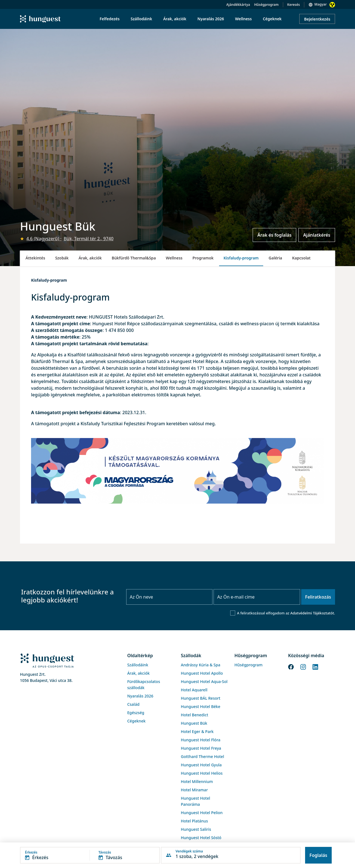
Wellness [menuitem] (244, 19)
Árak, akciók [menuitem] (175, 19)
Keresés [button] (294, 5)
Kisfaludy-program (241, 258)
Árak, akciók (90, 258)
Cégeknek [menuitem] (272, 19)
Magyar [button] (321, 4)
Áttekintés (35, 258)
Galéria (276, 258)
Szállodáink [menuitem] (141, 19)
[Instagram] (303, 666)
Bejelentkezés (317, 19)
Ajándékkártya (238, 5)
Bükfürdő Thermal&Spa (134, 258)
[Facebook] (291, 666)
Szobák (62, 258)
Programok (203, 258)
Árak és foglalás (274, 235)
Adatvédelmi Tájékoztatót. (313, 613)
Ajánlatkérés (317, 235)
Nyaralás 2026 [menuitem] (211, 19)
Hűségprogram (267, 5)
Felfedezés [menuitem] (110, 19)
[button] (90, 855)
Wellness (174, 258)
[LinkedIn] (315, 666)
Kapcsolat (301, 258)
